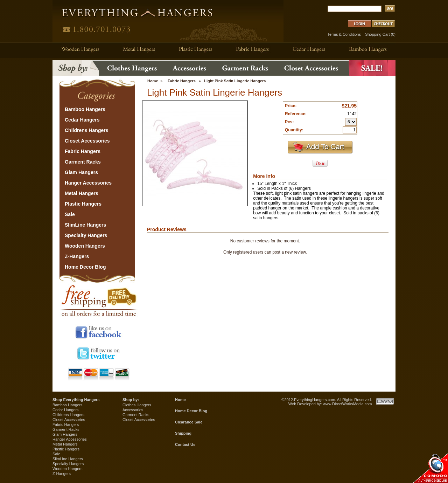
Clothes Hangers (137, 405)
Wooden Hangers (67, 469)
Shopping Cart (377, 34)
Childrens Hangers (68, 415)
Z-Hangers (62, 474)
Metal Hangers (65, 444)
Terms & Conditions (344, 34)
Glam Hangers (65, 434)
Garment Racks (66, 429)
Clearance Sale (189, 422)
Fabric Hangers (182, 81)
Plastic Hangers (66, 449)
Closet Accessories (69, 420)
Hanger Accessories (70, 439)
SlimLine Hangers (68, 459)
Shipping (183, 433)
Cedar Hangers (66, 410)
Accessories (133, 410)
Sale (56, 454)
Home (153, 81)
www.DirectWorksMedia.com (348, 404)
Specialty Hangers (68, 464)
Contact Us (185, 444)
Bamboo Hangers (68, 405)
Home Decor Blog (191, 411)
